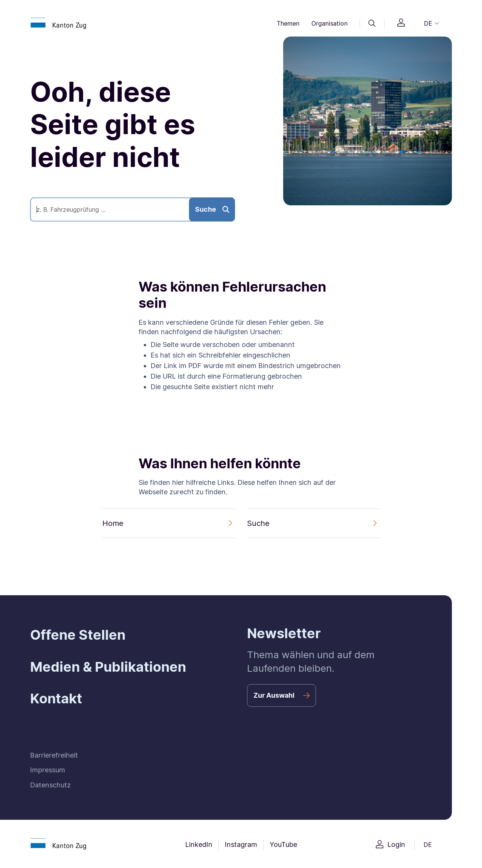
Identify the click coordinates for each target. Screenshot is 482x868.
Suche (206, 209)
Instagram (241, 844)
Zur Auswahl (274, 695)
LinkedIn (199, 844)
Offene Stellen (78, 635)
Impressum (48, 770)
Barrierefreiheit (54, 755)
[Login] (401, 24)
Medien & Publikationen (108, 667)
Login (396, 844)
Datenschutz (50, 785)
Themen (288, 23)
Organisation (329, 23)
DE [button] (428, 23)
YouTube (283, 844)
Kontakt (56, 698)
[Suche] (372, 23)
